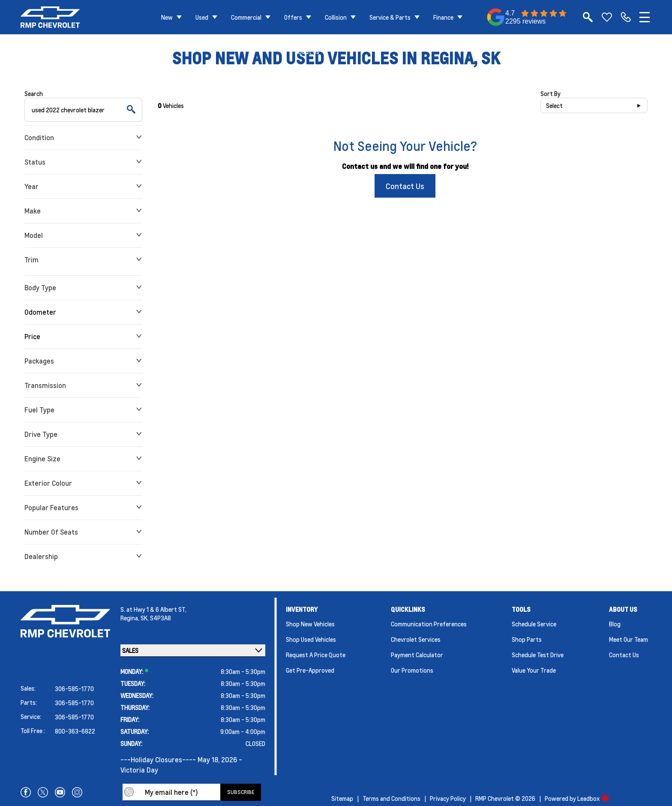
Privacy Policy (448, 798)
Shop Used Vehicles (311, 639)
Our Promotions (412, 670)
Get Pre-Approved (310, 670)
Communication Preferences (429, 624)
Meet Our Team (628, 639)
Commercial (246, 17)
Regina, (130, 618)
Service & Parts (390, 17)
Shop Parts (527, 639)
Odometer (83, 312)
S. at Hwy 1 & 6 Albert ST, (153, 609)
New (167, 17)
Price (83, 336)
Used (202, 17)
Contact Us (405, 186)
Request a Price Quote (316, 655)
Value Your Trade (534, 670)
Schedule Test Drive (538, 655)
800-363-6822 (75, 731)
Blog (615, 624)
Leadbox (593, 798)
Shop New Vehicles (310, 624)
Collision (336, 17)
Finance (443, 17)
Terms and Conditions (391, 798)
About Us (307, 51)
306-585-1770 (74, 689)
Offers (293, 17)
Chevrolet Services (416, 639)
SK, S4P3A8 (156, 618)
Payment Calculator (417, 655)
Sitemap (342, 798)
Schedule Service (534, 624)
